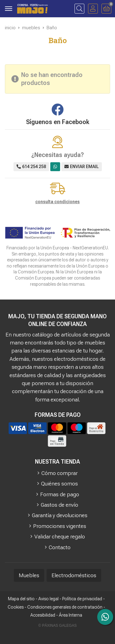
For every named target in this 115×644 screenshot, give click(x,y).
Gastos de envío (59, 505)
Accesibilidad (43, 615)
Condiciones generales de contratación (65, 607)
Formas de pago (60, 494)
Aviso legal (48, 599)
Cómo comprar (59, 473)
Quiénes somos (59, 484)
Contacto (60, 547)
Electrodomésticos (74, 575)
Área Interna (71, 615)
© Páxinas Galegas (57, 626)
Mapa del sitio (21, 599)
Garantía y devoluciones (60, 515)
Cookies (16, 607)
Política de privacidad (82, 599)
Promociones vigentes (60, 526)
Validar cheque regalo (60, 537)
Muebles (29, 575)
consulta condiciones (57, 202)
